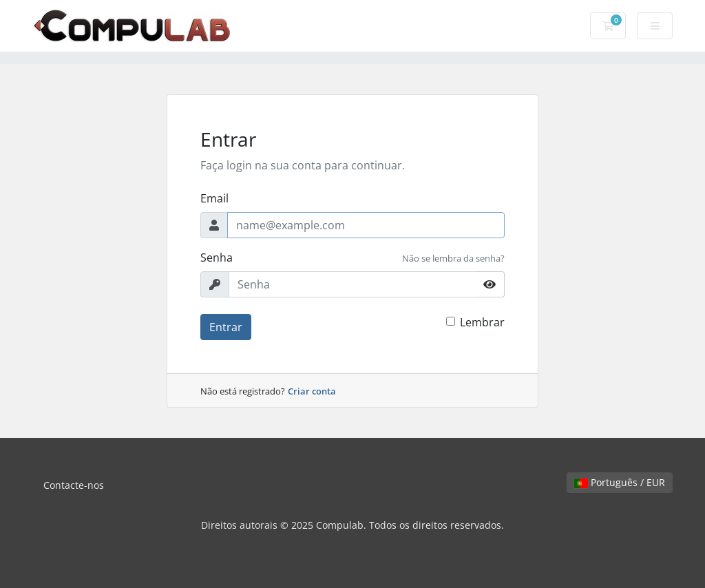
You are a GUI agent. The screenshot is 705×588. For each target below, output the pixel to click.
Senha (217, 258)
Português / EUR (620, 482)
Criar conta (312, 391)
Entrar (226, 327)
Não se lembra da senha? (453, 258)
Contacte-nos (74, 485)
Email (214, 198)
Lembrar (482, 322)
